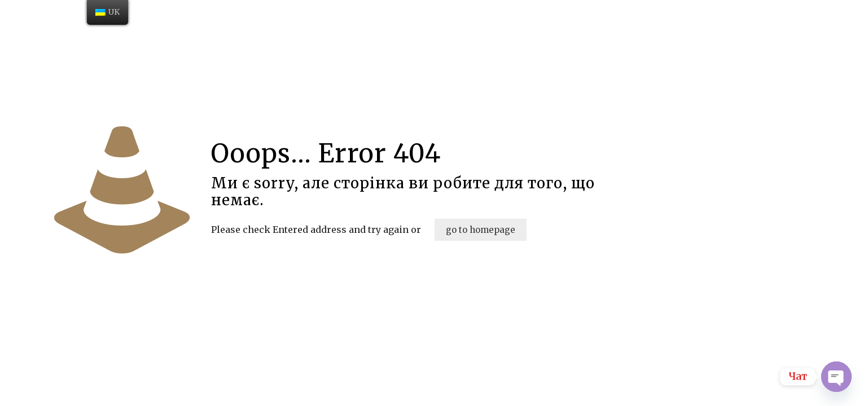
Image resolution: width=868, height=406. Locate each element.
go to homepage (481, 230)
